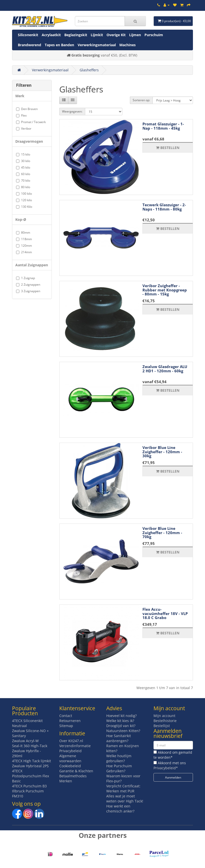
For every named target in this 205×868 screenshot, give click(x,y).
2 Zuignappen (28, 285)
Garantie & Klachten (76, 771)
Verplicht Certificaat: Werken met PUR (123, 788)
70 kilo (23, 181)
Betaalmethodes (73, 776)
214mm (24, 252)
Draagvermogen (29, 141)
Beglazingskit (76, 35)
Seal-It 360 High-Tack (30, 746)
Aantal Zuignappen (32, 265)
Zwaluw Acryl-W (25, 741)
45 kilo (23, 167)
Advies (114, 708)
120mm (24, 246)
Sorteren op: (141, 100)
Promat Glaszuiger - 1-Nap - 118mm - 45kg (163, 126)
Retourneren (70, 721)
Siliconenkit (28, 35)
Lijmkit (97, 35)
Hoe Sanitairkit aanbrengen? (119, 738)
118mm (24, 239)
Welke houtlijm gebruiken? (119, 758)
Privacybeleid (70, 751)
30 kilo (23, 161)
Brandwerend (30, 45)
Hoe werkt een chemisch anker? (120, 809)
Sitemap (66, 726)
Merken (66, 781)
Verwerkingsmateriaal (97, 45)
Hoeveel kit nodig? (121, 716)
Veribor (24, 129)
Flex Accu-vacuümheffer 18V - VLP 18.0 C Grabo (165, 613)
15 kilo (23, 154)
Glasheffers (89, 70)
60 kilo (23, 174)
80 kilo (23, 187)
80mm (23, 233)
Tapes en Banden (59, 45)
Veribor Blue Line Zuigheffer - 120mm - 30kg (162, 452)
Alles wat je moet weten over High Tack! (125, 799)
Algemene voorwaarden (70, 758)
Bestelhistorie (165, 721)
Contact (66, 716)
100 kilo (24, 194)
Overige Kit (116, 35)
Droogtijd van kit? (121, 726)
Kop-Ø (21, 219)
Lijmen (135, 35)
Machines (127, 45)
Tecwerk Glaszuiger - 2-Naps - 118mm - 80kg (164, 207)
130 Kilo (24, 207)
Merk (20, 96)
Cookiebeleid (70, 766)
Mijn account (164, 716)
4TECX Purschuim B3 (29, 786)
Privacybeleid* (166, 768)
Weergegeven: (72, 111)
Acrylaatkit (51, 35)
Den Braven (27, 109)
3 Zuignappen (28, 291)
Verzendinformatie (75, 746)
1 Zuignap (25, 278)
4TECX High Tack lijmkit (32, 761)
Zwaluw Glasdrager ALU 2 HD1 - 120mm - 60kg (165, 369)
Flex (21, 115)
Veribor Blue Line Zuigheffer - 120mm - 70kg (162, 532)
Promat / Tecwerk (31, 122)
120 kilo (24, 200)
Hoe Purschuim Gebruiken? (119, 768)
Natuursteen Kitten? (123, 731)
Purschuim (154, 35)
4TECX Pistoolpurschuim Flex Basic (31, 776)
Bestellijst (162, 726)
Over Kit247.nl (71, 741)
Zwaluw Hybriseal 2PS (30, 766)
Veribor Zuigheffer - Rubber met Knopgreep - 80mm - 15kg (165, 290)
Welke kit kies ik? (120, 721)
